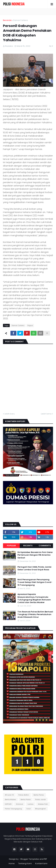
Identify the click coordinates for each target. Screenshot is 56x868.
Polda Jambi (40, 799)
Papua (30, 325)
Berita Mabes (10, 799)
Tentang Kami (25, 863)
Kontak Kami (41, 863)
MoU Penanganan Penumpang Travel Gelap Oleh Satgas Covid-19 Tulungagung (35, 582)
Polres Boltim (24, 795)
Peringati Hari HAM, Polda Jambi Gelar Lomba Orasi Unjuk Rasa (34, 568)
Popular (11, 546)
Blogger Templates (30, 859)
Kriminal (20, 804)
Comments (45, 546)
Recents (28, 546)
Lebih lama (46, 414)
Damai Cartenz (21, 20)
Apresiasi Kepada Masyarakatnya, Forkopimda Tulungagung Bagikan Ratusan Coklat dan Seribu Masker (34, 598)
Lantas (31, 804)
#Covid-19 (9, 795)
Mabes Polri (43, 804)
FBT (45, 859)
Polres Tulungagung (13, 809)
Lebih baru (10, 414)
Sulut (29, 809)
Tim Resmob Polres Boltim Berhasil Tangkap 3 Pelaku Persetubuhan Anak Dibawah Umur (35, 614)
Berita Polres (39, 795)
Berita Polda (26, 799)
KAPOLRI (8, 804)
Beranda (7, 20)
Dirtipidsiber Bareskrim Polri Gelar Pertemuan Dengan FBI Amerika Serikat (35, 555)
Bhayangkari (41, 809)
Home (12, 863)
